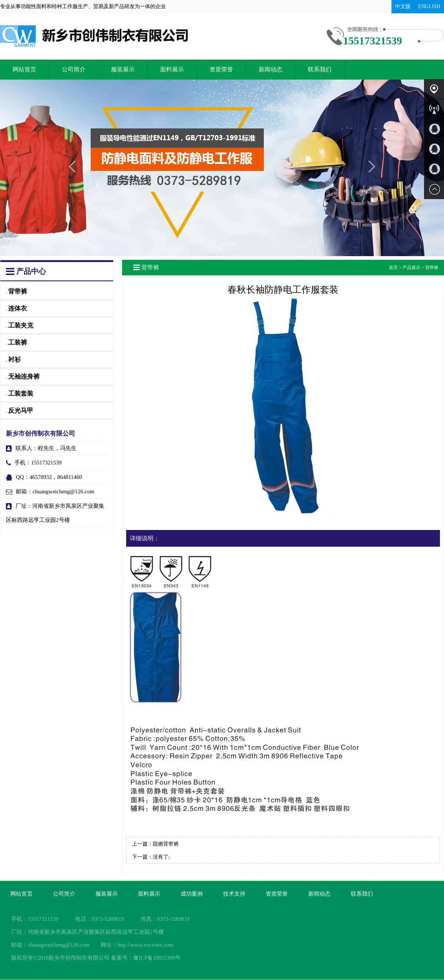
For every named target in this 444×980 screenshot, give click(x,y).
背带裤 (16, 291)
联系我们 (320, 69)
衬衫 (13, 360)
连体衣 (16, 308)
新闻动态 (270, 69)
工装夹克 (20, 325)
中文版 (403, 6)
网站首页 (24, 69)
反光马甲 (20, 411)
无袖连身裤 (23, 377)
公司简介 (74, 69)
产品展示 (411, 268)
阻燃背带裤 (166, 844)
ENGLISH (429, 6)
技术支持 (234, 894)
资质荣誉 (221, 69)
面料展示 (172, 69)
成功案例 (192, 894)
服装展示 (123, 69)
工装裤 (16, 343)
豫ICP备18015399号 (157, 958)
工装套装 (20, 394)
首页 (393, 268)
